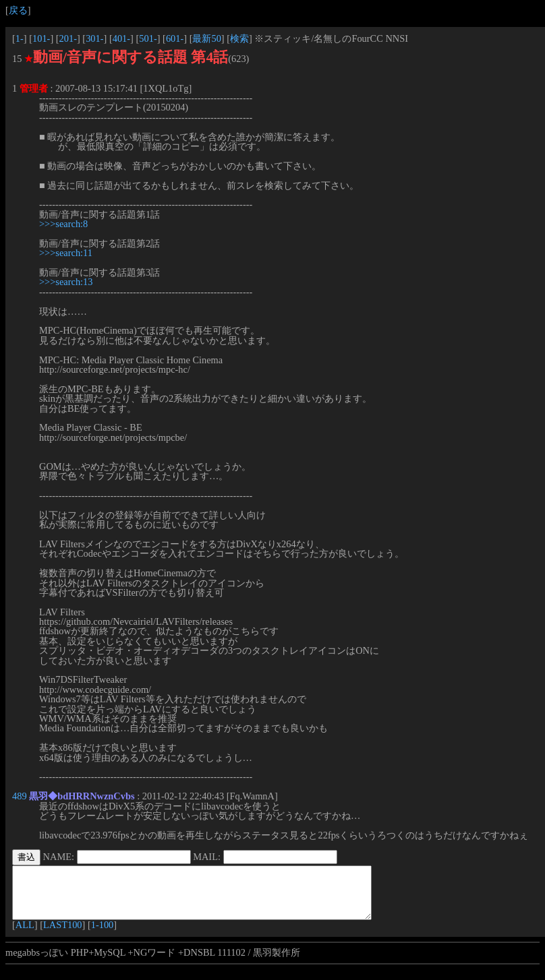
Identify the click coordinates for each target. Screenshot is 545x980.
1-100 (103, 935)
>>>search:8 (63, 224)
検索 (239, 38)
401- (121, 38)
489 (20, 796)
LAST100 (63, 935)
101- (41, 38)
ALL (25, 935)
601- (175, 38)
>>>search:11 (66, 253)
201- (68, 38)
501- (148, 38)
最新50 (206, 38)
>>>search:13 (66, 282)
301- (94, 38)
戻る (18, 10)
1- (20, 38)
